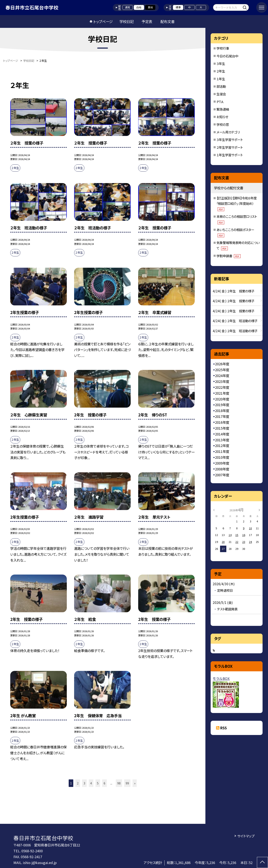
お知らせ (222, 117)
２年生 (221, 71)
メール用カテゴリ (228, 132)
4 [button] (91, 783)
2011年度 (222, 451)
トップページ (103, 21)
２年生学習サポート (230, 147)
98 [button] (119, 783)
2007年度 (222, 475)
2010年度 (222, 457)
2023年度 (222, 381)
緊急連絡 (223, 109)
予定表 (147, 21)
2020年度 (222, 399)
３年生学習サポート (230, 139)
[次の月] (259, 510)
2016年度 (222, 422)
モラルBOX (221, 678)
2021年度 (222, 393)
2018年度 (222, 411)
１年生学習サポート (230, 155)
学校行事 (223, 48)
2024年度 (222, 376)
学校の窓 (223, 124)
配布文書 (167, 21)
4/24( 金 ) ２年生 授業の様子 (234, 291)
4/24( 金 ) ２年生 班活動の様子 (235, 321)
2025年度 (222, 370)
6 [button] (104, 783)
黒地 (150, 7)
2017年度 (222, 416)
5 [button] (98, 783)
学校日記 (126, 21)
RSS (224, 728)
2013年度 (222, 440)
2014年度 (222, 434)
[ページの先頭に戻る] (262, 862)
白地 (139, 7)
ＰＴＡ (220, 102)
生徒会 (221, 94)
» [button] (135, 783)
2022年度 (222, 387)
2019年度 (222, 405)
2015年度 (222, 428)
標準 (178, 7)
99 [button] (127, 783)
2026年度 (222, 364)
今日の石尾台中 (227, 56)
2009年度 (222, 463)
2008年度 (222, 469)
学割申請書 (229, 256)
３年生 (221, 63)
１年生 (221, 79)
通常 (128, 7)
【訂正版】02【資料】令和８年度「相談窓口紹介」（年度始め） (237, 203)
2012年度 (222, 446)
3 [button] (84, 783)
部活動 (221, 86)
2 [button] (78, 783)
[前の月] (214, 510)
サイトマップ (246, 836)
